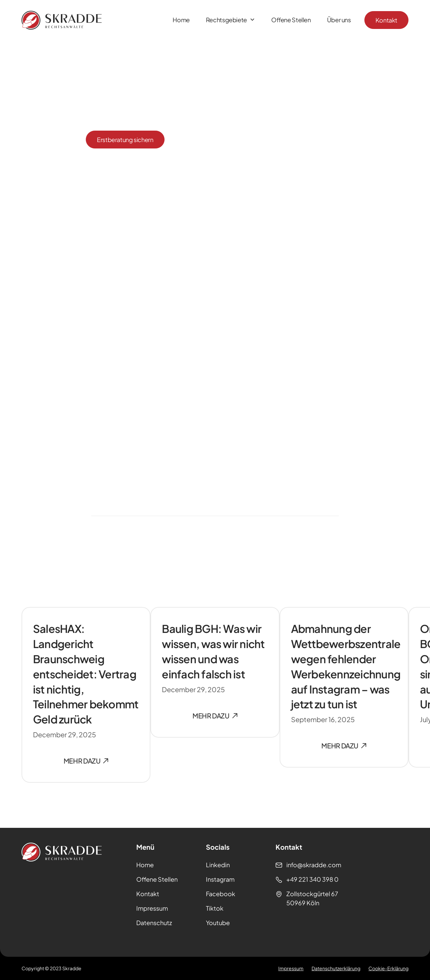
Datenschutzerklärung (336, 968)
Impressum (152, 908)
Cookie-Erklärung (388, 968)
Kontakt (386, 20)
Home (181, 20)
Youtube (218, 923)
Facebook (221, 894)
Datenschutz (154, 923)
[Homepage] (62, 20)
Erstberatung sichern (125, 140)
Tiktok (215, 908)
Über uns (339, 20)
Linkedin (218, 865)
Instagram (220, 879)
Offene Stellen (291, 20)
